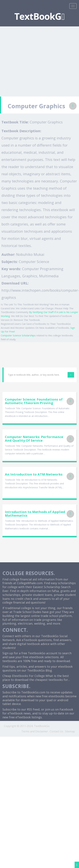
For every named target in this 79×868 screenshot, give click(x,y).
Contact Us (56, 731)
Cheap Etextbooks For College (24, 676)
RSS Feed (33, 709)
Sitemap (70, 731)
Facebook (66, 709)
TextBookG (39, 16)
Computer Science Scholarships (18, 335)
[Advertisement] (31, 59)
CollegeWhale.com (30, 583)
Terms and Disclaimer (35, 731)
